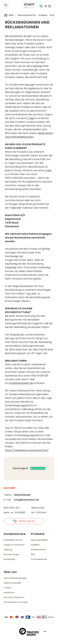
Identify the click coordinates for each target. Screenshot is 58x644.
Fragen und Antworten (14, 545)
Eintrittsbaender (38, 550)
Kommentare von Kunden (16, 602)
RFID (33, 554)
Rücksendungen (12, 554)
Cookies (8, 588)
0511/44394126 (22, 495)
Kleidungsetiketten (27, 15)
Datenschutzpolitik (12, 583)
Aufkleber (43, 15)
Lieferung (8, 550)
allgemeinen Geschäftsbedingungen (29, 135)
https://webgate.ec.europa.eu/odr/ (27, 450)
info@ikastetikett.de (21, 383)
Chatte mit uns (24, 521)
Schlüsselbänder (39, 559)
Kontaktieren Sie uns (13, 540)
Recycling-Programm (14, 597)
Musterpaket (9, 559)
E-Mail (31, 118)
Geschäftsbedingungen (15, 578)
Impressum (9, 592)
